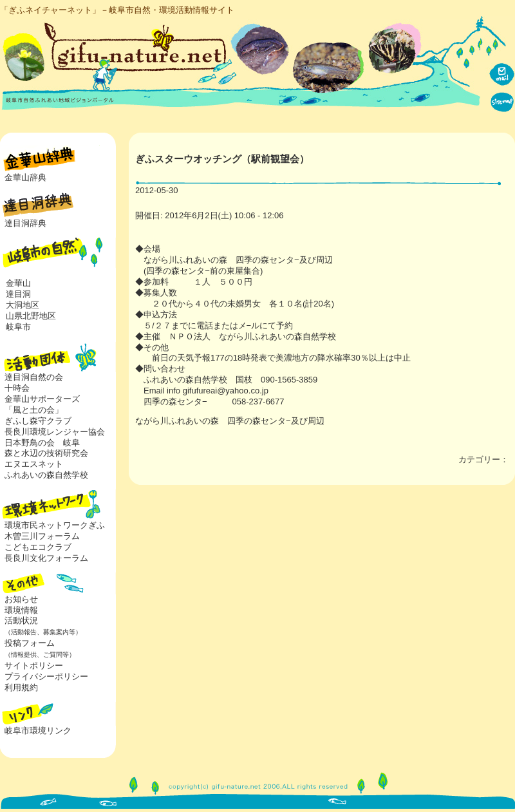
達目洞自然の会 (34, 377)
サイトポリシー (34, 666)
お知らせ (21, 599)
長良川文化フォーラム (46, 558)
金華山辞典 (25, 177)
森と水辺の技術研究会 (46, 453)
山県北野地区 (31, 316)
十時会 (17, 388)
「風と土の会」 (34, 410)
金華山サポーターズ (42, 399)
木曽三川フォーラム (42, 536)
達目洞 (18, 294)
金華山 (18, 283)
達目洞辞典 (25, 223)
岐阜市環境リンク (38, 731)
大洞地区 (23, 305)
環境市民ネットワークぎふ (55, 525)
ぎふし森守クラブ (38, 421)
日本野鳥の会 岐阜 (42, 443)
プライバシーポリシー (46, 676)
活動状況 (41, 626)
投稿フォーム (38, 648)
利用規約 (21, 687)
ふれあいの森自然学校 (46, 475)
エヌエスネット (34, 464)
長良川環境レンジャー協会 (55, 432)
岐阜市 (18, 327)
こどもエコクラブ (38, 547)
